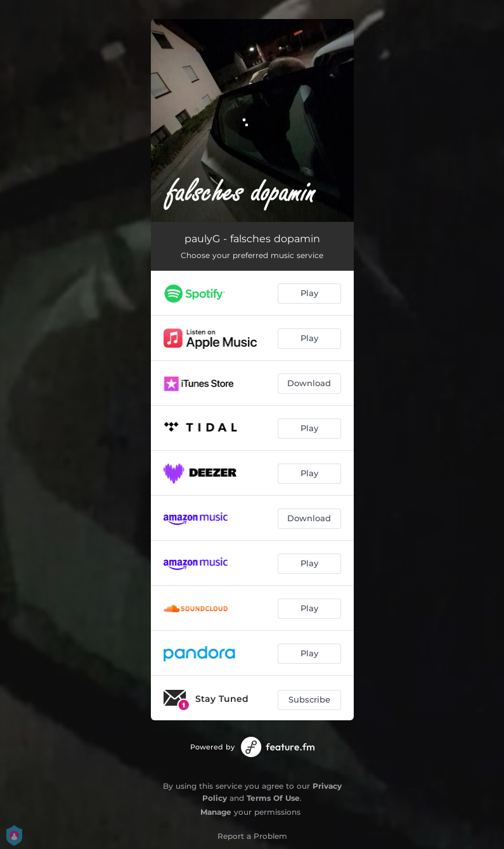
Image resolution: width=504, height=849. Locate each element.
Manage (216, 812)
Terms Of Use (273, 798)
